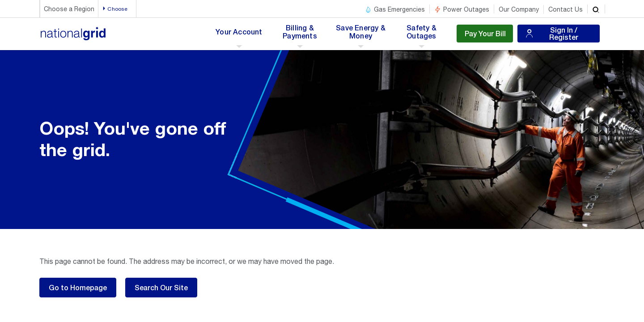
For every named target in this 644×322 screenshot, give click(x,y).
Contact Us (566, 9)
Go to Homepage (78, 287)
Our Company (519, 9)
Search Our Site (161, 287)
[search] (596, 9)
